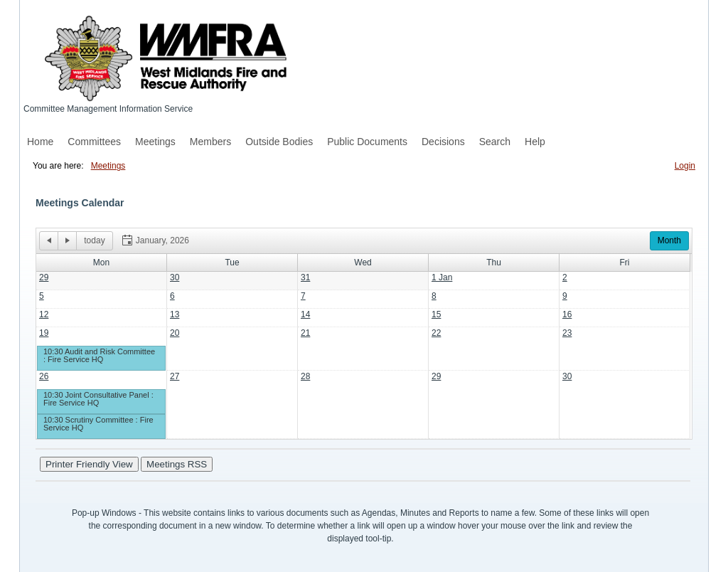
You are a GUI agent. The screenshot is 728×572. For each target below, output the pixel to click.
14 (305, 314)
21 (305, 333)
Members (210, 142)
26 (44, 376)
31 (305, 277)
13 (175, 314)
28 (305, 376)
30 (175, 277)
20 (175, 333)
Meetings (155, 142)
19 (44, 333)
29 (44, 277)
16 (567, 314)
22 (436, 333)
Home (40, 142)
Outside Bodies (279, 142)
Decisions (443, 142)
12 (44, 314)
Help (535, 142)
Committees (94, 142)
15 (436, 314)
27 (175, 376)
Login (685, 166)
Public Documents (367, 142)
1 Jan (442, 277)
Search (495, 142)
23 (567, 333)
